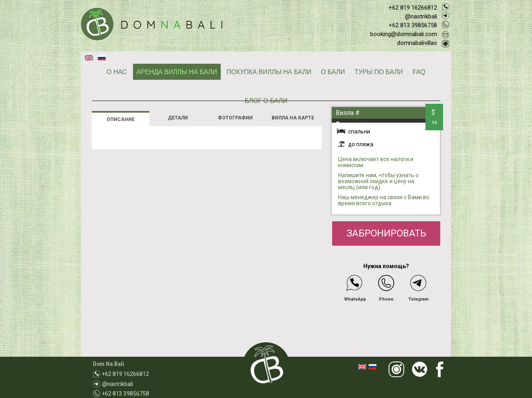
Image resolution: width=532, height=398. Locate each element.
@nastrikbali (421, 16)
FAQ (419, 72)
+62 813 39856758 (413, 25)
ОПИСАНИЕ (121, 119)
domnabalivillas (417, 43)
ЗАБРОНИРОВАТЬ (386, 233)
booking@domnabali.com (404, 34)
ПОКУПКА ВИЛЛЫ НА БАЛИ (269, 72)
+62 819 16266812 (413, 8)
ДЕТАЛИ (178, 118)
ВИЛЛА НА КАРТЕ (293, 118)
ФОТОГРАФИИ (235, 118)
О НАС (117, 72)
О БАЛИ (333, 72)
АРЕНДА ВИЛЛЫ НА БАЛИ (177, 72)
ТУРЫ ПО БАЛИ (379, 72)
